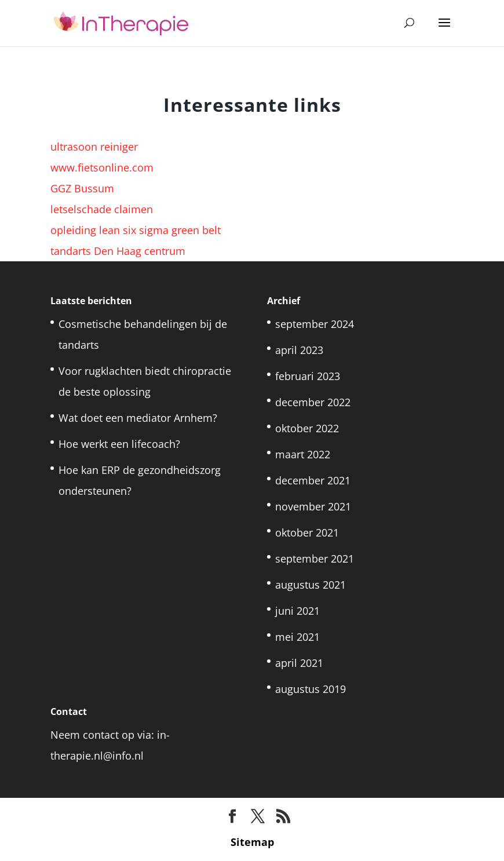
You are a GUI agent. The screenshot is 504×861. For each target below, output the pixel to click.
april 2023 (299, 350)
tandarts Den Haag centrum (118, 251)
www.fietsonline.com (102, 167)
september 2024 (315, 324)
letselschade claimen (102, 209)
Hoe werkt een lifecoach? (119, 444)
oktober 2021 (307, 532)
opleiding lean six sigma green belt (136, 230)
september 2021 (315, 559)
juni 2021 (297, 611)
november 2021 (313, 506)
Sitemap (252, 842)
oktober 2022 (307, 428)
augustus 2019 (311, 689)
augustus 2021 (311, 585)
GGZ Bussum (82, 188)
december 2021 (313, 480)
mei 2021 (297, 637)
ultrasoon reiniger (94, 147)
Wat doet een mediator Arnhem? (138, 418)
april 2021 (299, 663)
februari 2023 (308, 376)
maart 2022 (303, 454)
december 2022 (313, 402)
